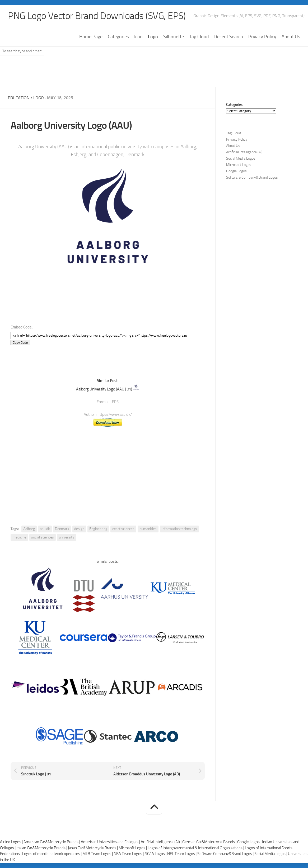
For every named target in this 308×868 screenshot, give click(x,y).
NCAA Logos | (156, 854)
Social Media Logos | (271, 854)
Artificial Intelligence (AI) (244, 152)
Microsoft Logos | (133, 848)
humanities (148, 529)
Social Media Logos (241, 158)
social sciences (43, 537)
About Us (291, 37)
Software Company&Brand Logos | (226, 854)
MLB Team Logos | (98, 854)
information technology (179, 529)
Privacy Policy (262, 37)
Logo (153, 37)
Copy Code (20, 343)
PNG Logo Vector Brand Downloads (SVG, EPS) (97, 16)
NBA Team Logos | (129, 854)
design (79, 529)
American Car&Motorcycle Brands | (52, 842)
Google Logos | (250, 842)
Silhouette (174, 37)
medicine (19, 537)
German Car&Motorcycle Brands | (210, 842)
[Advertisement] (154, 74)
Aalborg (29, 529)
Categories (118, 37)
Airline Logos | (12, 842)
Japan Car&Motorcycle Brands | (93, 848)
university (67, 537)
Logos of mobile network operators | (52, 854)
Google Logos (236, 171)
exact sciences (123, 529)
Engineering (98, 529)
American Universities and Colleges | (111, 842)
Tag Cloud (199, 37)
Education (19, 98)
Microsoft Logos (239, 165)
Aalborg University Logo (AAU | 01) (104, 389)
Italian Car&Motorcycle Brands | (42, 848)
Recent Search (229, 37)
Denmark (62, 529)
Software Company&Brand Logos (252, 177)
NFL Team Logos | (182, 854)
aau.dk (45, 529)
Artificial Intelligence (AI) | (162, 842)
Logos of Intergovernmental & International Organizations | (196, 848)
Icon (138, 37)
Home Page (91, 37)
